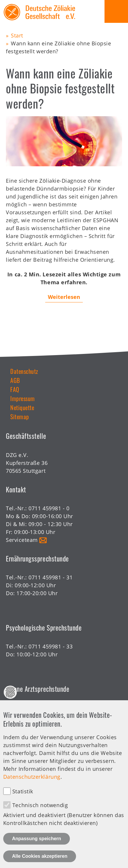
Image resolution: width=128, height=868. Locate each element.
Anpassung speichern (37, 848)
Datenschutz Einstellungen (10, 702)
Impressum (23, 398)
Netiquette (22, 408)
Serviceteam (22, 540)
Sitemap (20, 417)
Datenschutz (24, 371)
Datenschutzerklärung (32, 786)
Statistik (23, 801)
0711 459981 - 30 (50, 708)
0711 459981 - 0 (49, 508)
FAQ (15, 389)
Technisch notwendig (40, 814)
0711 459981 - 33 (50, 646)
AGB (15, 380)
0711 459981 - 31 (50, 577)
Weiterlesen (64, 297)
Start (17, 35)
